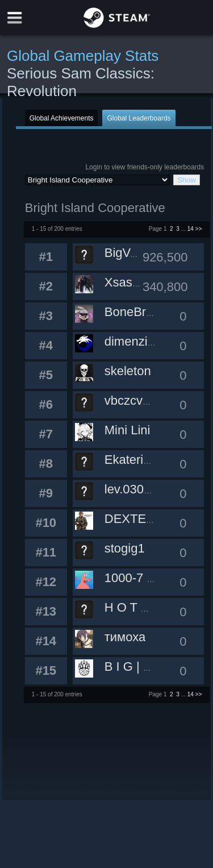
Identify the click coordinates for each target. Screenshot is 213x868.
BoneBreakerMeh (153, 312)
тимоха (125, 637)
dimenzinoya (140, 341)
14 (191, 229)
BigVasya (130, 253)
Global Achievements (62, 118)
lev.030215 (135, 489)
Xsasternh (133, 282)
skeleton (128, 371)
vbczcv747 (134, 400)
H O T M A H (139, 607)
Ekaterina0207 (145, 460)
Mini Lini (128, 430)
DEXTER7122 (144, 519)
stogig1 (125, 548)
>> (199, 229)
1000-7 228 (136, 578)
